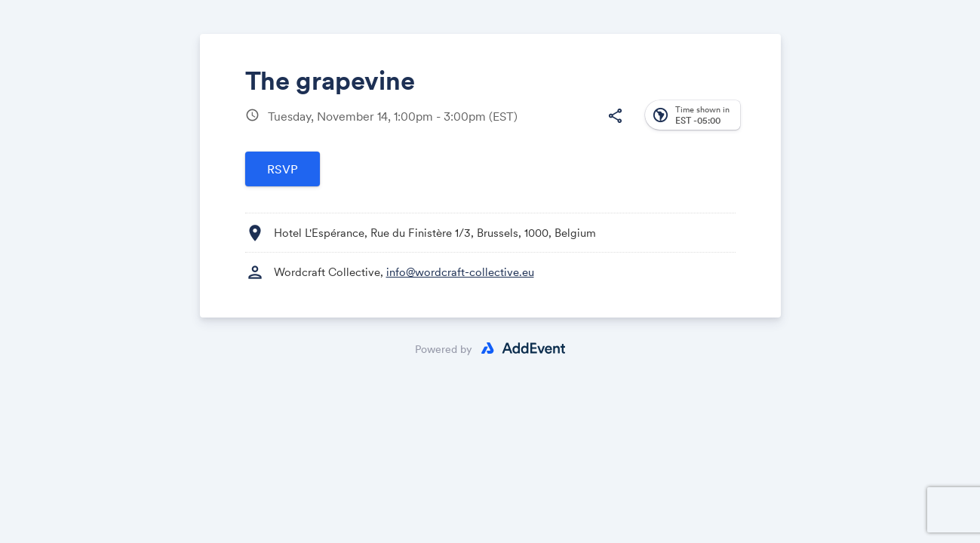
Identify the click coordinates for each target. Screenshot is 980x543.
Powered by (444, 349)
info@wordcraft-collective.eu (460, 272)
